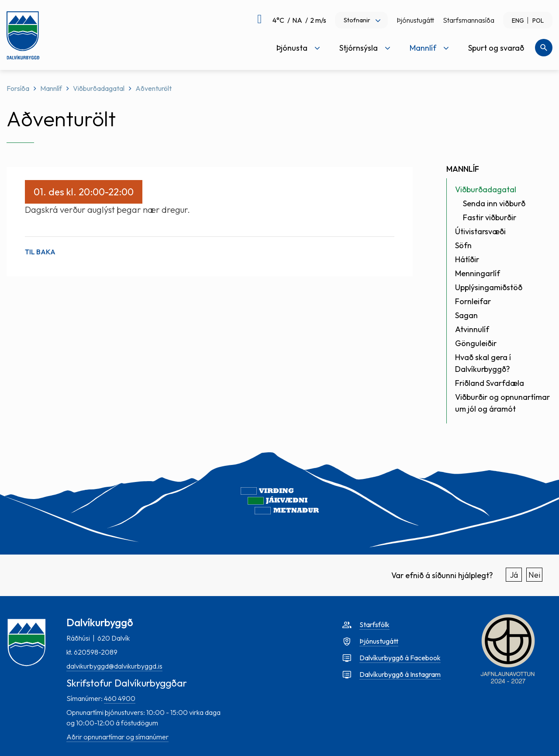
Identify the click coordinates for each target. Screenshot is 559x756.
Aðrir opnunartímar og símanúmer (117, 737)
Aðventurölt (154, 88)
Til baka (40, 252)
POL (538, 21)
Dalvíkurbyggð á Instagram (400, 674)
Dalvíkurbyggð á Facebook (400, 658)
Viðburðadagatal (99, 88)
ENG (518, 21)
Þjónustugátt (415, 20)
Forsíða (18, 88)
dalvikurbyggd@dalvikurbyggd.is (114, 666)
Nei (534, 575)
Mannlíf (51, 88)
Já (514, 575)
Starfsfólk (374, 624)
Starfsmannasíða (469, 20)
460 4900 (120, 698)
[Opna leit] (544, 48)
